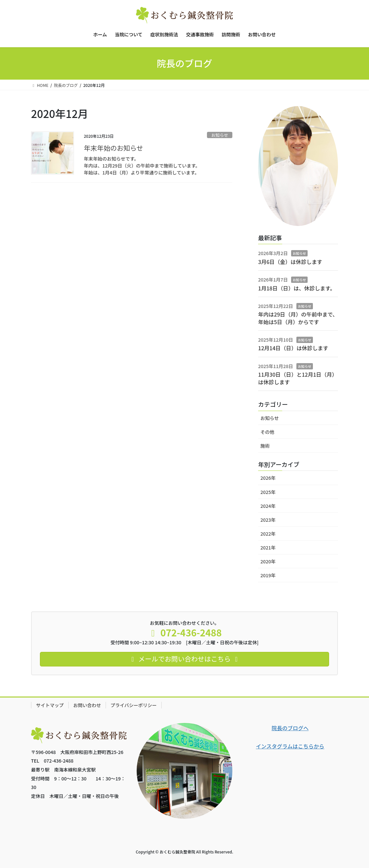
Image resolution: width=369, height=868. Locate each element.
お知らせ (220, 135)
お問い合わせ (87, 705)
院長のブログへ (290, 728)
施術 (265, 446)
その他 (267, 432)
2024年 (268, 506)
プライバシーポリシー (134, 705)
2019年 (268, 575)
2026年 (268, 478)
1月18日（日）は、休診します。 (297, 288)
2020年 (268, 561)
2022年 (268, 534)
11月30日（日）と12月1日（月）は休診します (298, 378)
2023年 (268, 520)
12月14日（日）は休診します (293, 348)
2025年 (268, 492)
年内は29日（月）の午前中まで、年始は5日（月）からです (298, 318)
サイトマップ (50, 705)
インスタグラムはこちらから (290, 746)
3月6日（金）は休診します (290, 262)
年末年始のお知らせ (114, 148)
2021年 (268, 547)
